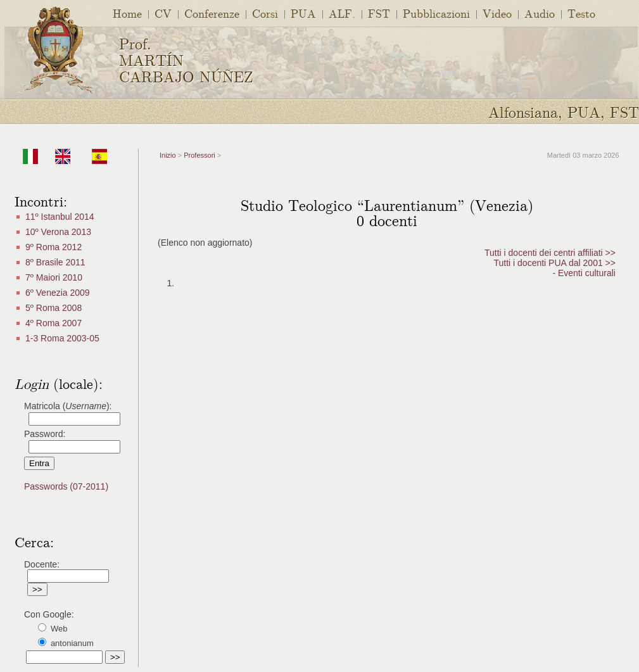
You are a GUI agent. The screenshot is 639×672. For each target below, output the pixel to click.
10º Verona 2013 (58, 232)
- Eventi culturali (584, 273)
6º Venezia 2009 (58, 293)
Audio (540, 13)
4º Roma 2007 (54, 323)
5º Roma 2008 (54, 308)
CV (163, 13)
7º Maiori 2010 (54, 277)
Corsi (265, 13)
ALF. (342, 13)
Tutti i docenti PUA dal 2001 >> (554, 263)
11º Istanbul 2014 (60, 217)
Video (497, 13)
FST (379, 13)
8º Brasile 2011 (55, 262)
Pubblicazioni (436, 13)
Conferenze (212, 13)
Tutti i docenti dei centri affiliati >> (550, 253)
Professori (199, 155)
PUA (303, 13)
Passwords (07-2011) (66, 486)
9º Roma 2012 (54, 247)
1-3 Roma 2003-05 (62, 338)
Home (127, 13)
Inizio (168, 155)
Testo (581, 13)
